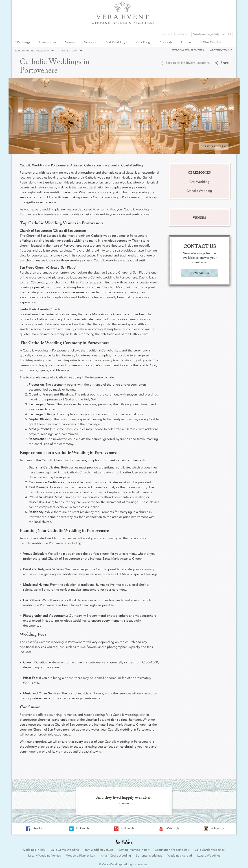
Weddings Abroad (180, 853)
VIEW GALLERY (214, 145)
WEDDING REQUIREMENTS (188, 50)
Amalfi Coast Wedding (116, 853)
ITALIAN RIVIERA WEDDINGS (34, 51)
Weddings (23, 43)
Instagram (182, 3)
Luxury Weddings (209, 853)
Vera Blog (143, 43)
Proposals (165, 43)
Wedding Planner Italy (81, 853)
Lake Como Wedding (65, 847)
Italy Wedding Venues (99, 847)
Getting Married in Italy (134, 847)
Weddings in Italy (34, 847)
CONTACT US (200, 271)
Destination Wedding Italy (172, 847)
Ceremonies (48, 43)
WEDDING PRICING (221, 50)
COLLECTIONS (71, 51)
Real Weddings (116, 43)
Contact (187, 43)
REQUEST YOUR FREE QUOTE (222, 21)
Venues (70, 43)
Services (90, 43)
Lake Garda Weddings (210, 847)
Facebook (166, 3)
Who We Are (211, 43)
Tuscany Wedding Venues (44, 853)
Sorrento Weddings (149, 853)
